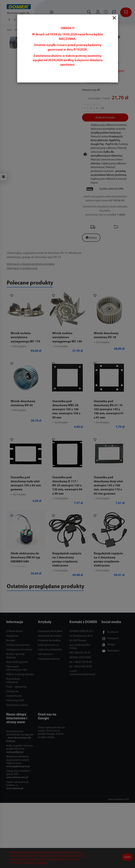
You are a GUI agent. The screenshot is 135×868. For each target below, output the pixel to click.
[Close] (114, 18)
